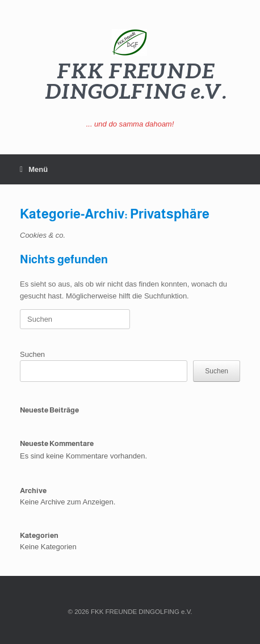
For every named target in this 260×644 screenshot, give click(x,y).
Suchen (32, 354)
